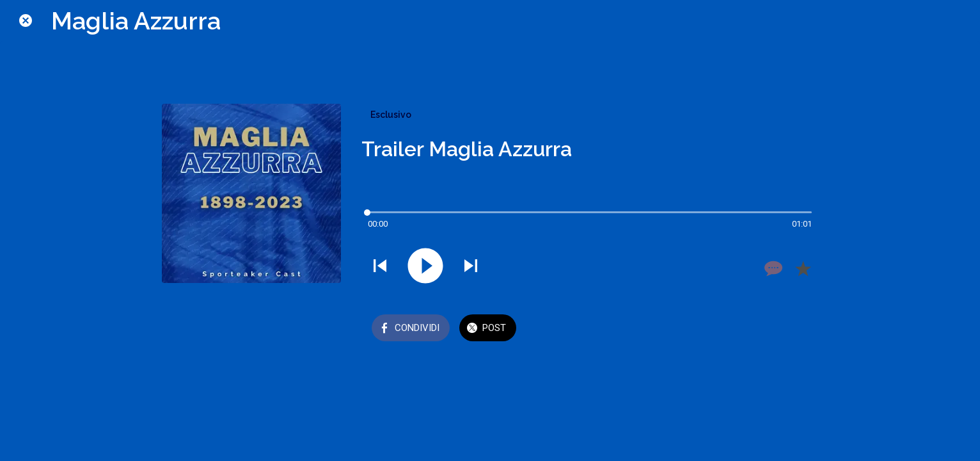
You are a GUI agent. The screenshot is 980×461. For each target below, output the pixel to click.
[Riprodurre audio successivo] (471, 267)
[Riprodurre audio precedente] (380, 267)
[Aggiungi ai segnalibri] (803, 268)
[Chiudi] (26, 20)
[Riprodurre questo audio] (425, 267)
